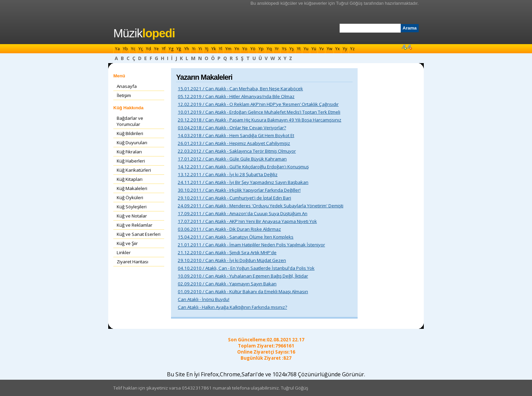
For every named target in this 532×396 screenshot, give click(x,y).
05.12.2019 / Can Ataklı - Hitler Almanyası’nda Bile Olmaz (236, 96)
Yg (171, 49)
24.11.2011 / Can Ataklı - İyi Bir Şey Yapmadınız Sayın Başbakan (243, 182)
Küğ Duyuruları (132, 143)
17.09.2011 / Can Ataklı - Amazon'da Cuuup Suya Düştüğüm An (243, 213)
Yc (133, 49)
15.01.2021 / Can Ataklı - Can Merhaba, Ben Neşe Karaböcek (240, 89)
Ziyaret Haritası (132, 262)
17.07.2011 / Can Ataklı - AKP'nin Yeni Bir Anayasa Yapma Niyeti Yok (247, 221)
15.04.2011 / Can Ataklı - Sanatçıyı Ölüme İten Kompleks (236, 237)
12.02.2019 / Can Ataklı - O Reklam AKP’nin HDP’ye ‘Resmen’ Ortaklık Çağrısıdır (258, 104)
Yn (237, 49)
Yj (207, 49)
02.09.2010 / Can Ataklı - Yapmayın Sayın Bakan (227, 284)
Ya (117, 49)
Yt (299, 49)
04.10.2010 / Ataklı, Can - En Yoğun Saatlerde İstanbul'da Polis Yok (246, 268)
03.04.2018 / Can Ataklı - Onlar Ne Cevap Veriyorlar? (232, 128)
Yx (337, 49)
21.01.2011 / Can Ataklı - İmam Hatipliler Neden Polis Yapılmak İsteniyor (251, 245)
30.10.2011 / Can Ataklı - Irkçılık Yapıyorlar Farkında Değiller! (239, 190)
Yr (277, 49)
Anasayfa (127, 86)
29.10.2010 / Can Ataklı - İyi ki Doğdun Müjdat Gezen (232, 260)
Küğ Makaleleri (132, 188)
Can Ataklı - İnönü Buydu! (204, 299)
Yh (187, 49)
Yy (345, 49)
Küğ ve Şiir (127, 243)
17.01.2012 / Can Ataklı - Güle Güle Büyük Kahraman (232, 159)
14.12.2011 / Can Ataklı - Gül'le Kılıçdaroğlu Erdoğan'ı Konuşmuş (243, 167)
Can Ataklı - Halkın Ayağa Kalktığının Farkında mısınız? (232, 307)
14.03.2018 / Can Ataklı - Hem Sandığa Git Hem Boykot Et (236, 135)
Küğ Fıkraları (129, 152)
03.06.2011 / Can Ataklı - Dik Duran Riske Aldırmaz (229, 229)
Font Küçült (409, 47)
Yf (164, 49)
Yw (329, 49)
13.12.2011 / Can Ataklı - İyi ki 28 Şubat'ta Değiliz (228, 174)
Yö (253, 49)
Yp (261, 49)
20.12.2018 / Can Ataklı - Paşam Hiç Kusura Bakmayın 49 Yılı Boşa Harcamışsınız (260, 120)
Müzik (144, 33)
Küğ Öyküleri (130, 197)
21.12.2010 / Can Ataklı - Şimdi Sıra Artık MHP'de (227, 252)
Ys (284, 49)
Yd (148, 49)
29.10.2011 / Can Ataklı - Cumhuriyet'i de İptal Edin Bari (234, 198)
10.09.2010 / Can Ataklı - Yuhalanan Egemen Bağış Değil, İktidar (243, 276)
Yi (200, 49)
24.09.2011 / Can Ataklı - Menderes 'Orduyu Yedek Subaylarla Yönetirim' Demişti (261, 206)
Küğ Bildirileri (130, 133)
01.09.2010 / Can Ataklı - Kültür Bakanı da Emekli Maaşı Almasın (243, 291)
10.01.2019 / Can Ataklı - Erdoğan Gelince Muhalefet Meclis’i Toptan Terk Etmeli (259, 112)
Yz (352, 49)
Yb (125, 49)
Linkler (124, 252)
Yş (292, 49)
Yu (306, 49)
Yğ (179, 49)
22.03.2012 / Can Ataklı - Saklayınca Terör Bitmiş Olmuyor (237, 151)
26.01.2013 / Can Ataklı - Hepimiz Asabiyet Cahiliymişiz (234, 143)
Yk (214, 49)
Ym (228, 49)
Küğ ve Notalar (132, 216)
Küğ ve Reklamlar (135, 225)
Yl (221, 49)
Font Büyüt (404, 47)
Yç (141, 49)
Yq (269, 49)
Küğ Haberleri (131, 161)
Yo (245, 49)
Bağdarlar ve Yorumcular (130, 121)
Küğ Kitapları (130, 179)
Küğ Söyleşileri (132, 207)
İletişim (124, 95)
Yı (194, 49)
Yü (314, 49)
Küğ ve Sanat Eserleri (139, 234)
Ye (156, 49)
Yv (321, 49)
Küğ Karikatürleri (134, 170)
